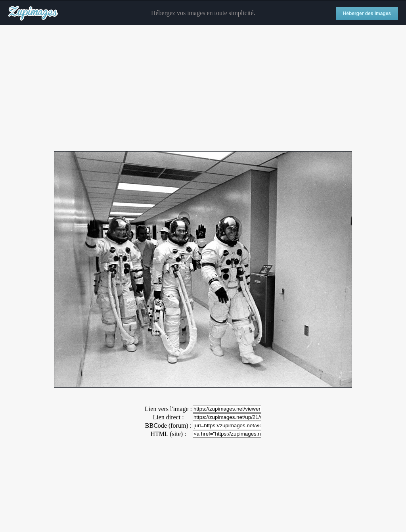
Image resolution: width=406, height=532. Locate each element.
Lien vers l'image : (168, 409)
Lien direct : (168, 417)
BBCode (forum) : (168, 425)
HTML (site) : (168, 434)
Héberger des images (367, 13)
